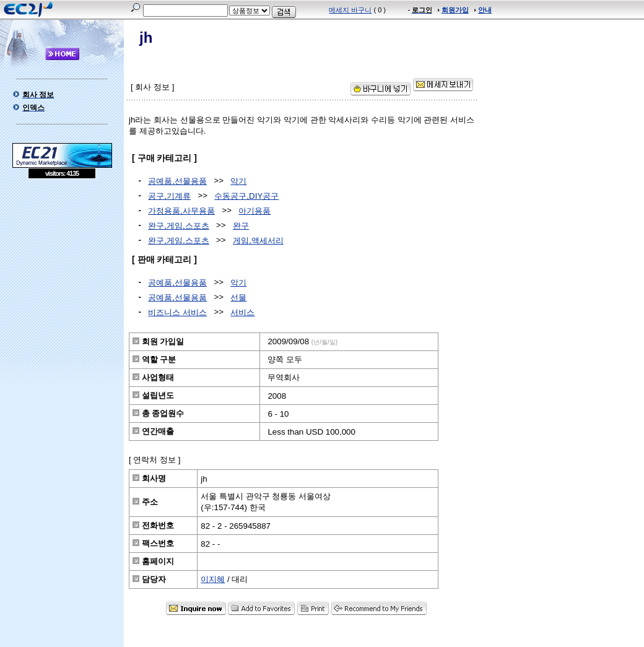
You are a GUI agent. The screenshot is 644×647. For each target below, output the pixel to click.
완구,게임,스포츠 (178, 226)
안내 (485, 10)
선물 (238, 297)
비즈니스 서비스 (177, 312)
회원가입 (455, 10)
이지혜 (213, 579)
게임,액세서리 (258, 241)
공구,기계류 (169, 196)
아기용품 (255, 211)
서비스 (242, 312)
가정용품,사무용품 (181, 211)
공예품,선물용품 (177, 181)
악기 (238, 181)
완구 (241, 226)
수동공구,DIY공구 (246, 196)
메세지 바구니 (350, 10)
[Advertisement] (62, 269)
